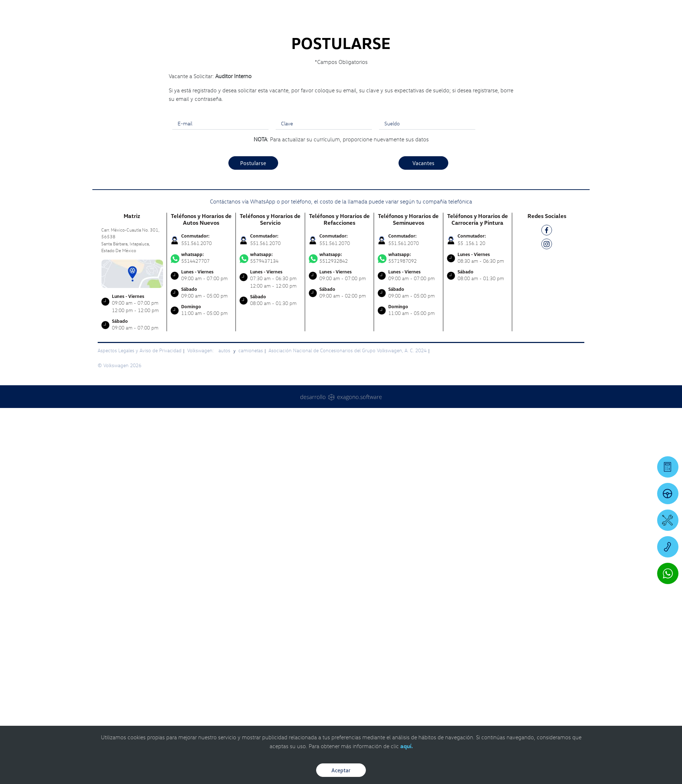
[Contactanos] (548, 11)
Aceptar (341, 770)
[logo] (423, 25)
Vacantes (423, 410)
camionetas (251, 597)
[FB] (547, 478)
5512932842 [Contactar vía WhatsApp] (340, 505)
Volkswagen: (201, 597)
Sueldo (392, 370)
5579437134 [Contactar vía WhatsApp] (270, 505)
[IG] (547, 492)
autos (225, 597)
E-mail (185, 370)
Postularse (253, 410)
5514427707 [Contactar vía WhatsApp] (201, 505)
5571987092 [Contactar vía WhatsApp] (408, 505)
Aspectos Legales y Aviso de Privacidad (140, 597)
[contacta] (132, 520)
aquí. (407, 746)
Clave (287, 370)
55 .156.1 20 (471, 490)
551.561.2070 (196, 490)
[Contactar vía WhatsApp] (668, 573)
